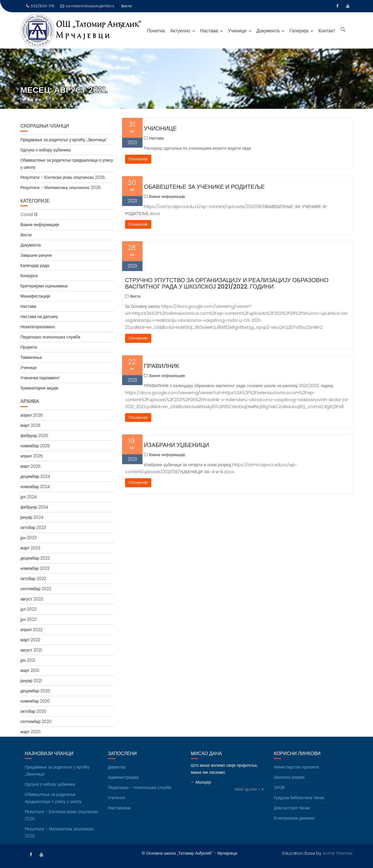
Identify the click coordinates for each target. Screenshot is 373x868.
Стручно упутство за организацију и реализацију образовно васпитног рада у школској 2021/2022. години (227, 283)
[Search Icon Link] (343, 30)
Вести (136, 296)
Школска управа (289, 787)
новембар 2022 (35, 568)
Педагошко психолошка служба (50, 337)
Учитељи (116, 807)
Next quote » (247, 799)
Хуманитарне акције (39, 388)
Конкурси (29, 276)
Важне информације (167, 197)
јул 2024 (29, 497)
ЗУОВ (279, 797)
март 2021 (30, 670)
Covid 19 (29, 214)
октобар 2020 (33, 711)
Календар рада (35, 266)
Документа (268, 31)
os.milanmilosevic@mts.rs (87, 6)
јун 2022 (28, 619)
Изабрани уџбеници (177, 445)
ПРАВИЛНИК (162, 366)
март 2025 (30, 466)
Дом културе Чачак (292, 818)
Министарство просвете (297, 777)
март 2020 (30, 732)
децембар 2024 (35, 476)
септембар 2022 (36, 589)
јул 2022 (28, 609)
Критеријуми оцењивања (44, 286)
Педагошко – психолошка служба (140, 797)
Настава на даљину (39, 317)
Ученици (237, 31)
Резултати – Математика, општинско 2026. (61, 188)
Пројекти (29, 347)
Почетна (156, 31)
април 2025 (32, 456)
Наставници (119, 818)
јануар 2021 (31, 681)
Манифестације (35, 296)
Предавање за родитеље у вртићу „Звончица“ (64, 140)
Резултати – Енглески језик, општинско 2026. (63, 177)
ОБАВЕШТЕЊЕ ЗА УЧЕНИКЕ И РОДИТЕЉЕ (204, 187)
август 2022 (32, 599)
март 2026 (30, 425)
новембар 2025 (35, 446)
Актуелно (180, 31)
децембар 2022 (35, 558)
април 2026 (32, 415)
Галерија (299, 31)
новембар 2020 (35, 701)
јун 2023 (28, 538)
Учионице (160, 128)
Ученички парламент (40, 378)
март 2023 (30, 548)
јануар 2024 (32, 517)
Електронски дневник (294, 828)
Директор (117, 777)
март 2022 (30, 640)
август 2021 (31, 650)
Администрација (123, 787)
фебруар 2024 (34, 507)
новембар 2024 (35, 487)
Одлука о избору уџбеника (46, 150)
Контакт (327, 31)
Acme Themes (338, 853)
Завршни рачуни (36, 255)
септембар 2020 (36, 722)
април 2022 (31, 630)
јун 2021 (28, 660)
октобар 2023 (33, 528)
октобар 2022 (33, 579)
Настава (209, 31)
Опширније (138, 159)
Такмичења (31, 357)
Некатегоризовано (38, 327)
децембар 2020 (35, 691)
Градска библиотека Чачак (299, 807)
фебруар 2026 (34, 436)
